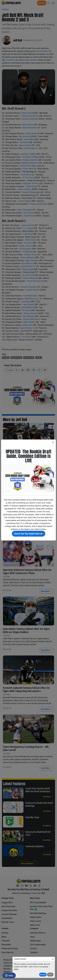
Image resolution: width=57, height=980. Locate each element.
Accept (43, 975)
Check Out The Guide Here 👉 (29, 534)
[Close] (53, 959)
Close (50, 975)
